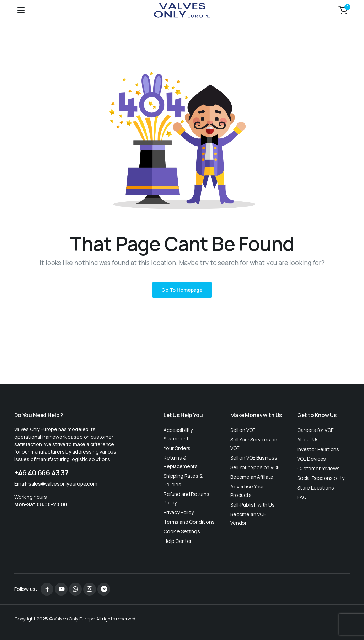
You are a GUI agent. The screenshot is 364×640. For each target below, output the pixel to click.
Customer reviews (318, 468)
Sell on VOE (243, 430)
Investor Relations (318, 449)
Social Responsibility (321, 478)
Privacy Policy (179, 512)
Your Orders (177, 448)
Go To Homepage (182, 290)
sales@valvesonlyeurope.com (63, 484)
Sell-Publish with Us (253, 505)
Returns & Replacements (181, 462)
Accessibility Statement (178, 434)
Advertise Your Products (247, 491)
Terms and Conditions (189, 522)
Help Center (178, 541)
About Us (308, 440)
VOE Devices (312, 459)
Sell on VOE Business (254, 458)
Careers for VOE (315, 430)
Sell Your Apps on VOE (255, 467)
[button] (343, 10)
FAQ (302, 497)
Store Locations (316, 488)
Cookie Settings (182, 531)
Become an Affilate (252, 477)
